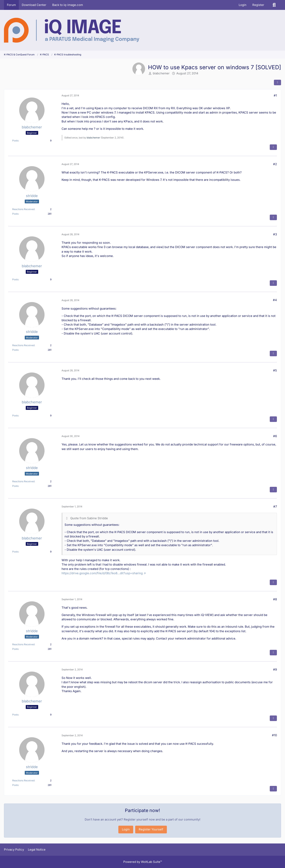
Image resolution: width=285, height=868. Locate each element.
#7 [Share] (275, 506)
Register (258, 5)
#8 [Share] (275, 599)
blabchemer (161, 73)
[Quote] (273, 147)
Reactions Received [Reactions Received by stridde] (23, 209)
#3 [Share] (275, 234)
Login (243, 5)
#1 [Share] (275, 95)
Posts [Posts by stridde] (15, 214)
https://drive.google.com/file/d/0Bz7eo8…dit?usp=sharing (102, 573)
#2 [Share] (275, 164)
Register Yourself (151, 829)
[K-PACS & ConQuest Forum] (72, 30)
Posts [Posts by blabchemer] (15, 141)
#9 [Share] (275, 669)
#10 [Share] (274, 735)
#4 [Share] (275, 300)
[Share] (277, 82)
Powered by (143, 862)
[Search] (274, 5)
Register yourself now (139, 819)
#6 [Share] (275, 436)
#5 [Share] (275, 370)
